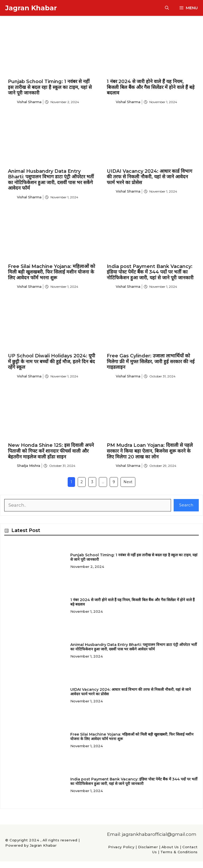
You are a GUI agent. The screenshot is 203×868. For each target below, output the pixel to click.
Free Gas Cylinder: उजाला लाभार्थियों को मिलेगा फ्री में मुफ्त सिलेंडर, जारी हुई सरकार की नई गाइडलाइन (151, 361)
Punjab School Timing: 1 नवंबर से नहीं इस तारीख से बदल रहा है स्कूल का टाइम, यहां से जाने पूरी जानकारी (50, 87)
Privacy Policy (121, 847)
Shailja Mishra (29, 466)
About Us (170, 847)
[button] (167, 8)
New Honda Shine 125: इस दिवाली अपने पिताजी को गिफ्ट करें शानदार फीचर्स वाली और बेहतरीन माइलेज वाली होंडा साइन (51, 451)
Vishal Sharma (29, 102)
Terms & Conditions (179, 852)
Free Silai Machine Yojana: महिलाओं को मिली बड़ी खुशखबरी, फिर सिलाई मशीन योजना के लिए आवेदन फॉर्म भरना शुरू (52, 272)
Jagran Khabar (31, 8)
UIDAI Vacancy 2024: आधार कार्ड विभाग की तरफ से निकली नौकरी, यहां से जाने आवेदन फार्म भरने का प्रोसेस (149, 177)
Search (186, 505)
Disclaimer (148, 847)
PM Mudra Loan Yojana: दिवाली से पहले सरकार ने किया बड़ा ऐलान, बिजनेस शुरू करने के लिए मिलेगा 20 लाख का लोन (150, 451)
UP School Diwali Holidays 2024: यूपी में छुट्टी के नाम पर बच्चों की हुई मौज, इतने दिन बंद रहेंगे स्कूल (52, 361)
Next (128, 482)
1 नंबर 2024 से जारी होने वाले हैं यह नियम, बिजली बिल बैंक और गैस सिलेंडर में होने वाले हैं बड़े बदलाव (151, 87)
